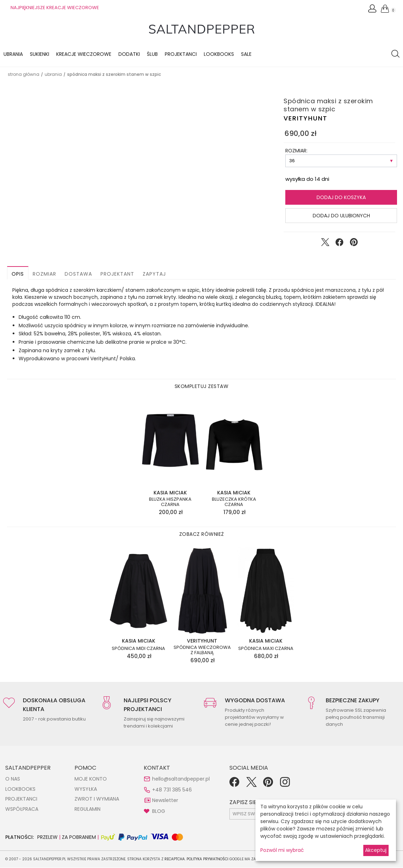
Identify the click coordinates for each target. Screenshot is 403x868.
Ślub (152, 54)
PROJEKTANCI (21, 799)
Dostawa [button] (78, 274)
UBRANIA (53, 75)
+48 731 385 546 (172, 790)
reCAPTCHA (175, 859)
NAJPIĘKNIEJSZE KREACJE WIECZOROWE (55, 8)
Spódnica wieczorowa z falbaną (202, 650)
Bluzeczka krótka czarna (234, 502)
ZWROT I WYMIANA (97, 799)
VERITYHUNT (305, 119)
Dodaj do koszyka (341, 198)
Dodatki (129, 54)
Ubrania (13, 54)
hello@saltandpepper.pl (181, 779)
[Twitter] (251, 785)
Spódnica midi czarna (138, 649)
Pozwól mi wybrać (282, 850)
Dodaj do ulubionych (341, 216)
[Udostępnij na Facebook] (339, 244)
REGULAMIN (87, 809)
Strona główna (24, 75)
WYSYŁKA (86, 789)
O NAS (13, 779)
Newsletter (165, 801)
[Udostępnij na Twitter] (325, 244)
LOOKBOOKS (219, 54)
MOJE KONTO (91, 779)
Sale (246, 54)
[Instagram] (285, 785)
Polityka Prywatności (207, 859)
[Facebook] (234, 785)
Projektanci (181, 54)
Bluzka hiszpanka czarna (170, 502)
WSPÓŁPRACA (22, 809)
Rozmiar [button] (44, 274)
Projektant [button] (117, 274)
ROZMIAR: (296, 151)
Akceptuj (376, 850)
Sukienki (40, 54)
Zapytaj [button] (154, 274)
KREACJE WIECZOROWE (84, 54)
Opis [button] (18, 274)
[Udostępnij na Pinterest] (354, 244)
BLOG (159, 811)
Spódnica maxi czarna (266, 649)
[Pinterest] (268, 785)
